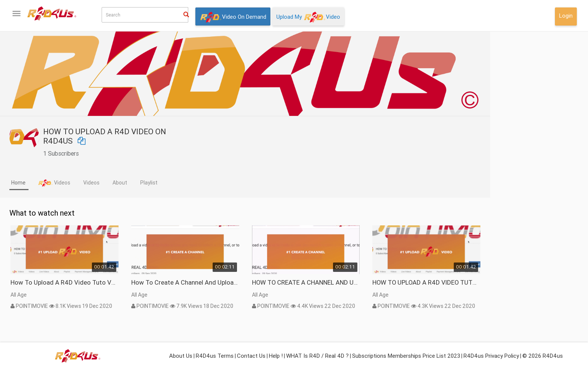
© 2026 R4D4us (543, 356)
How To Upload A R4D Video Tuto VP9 (147, 282)
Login (566, 16)
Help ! (276, 356)
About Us (181, 356)
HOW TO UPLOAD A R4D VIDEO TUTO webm (509, 282)
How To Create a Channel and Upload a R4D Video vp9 (268, 282)
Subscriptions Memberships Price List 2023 (406, 356)
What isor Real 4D (41, 244)
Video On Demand (233, 17)
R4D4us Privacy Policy (491, 356)
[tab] (101, 183)
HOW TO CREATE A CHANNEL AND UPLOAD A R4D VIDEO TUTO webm (388, 282)
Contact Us (251, 356)
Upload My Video (308, 17)
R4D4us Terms (215, 356)
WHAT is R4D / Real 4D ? (317, 356)
